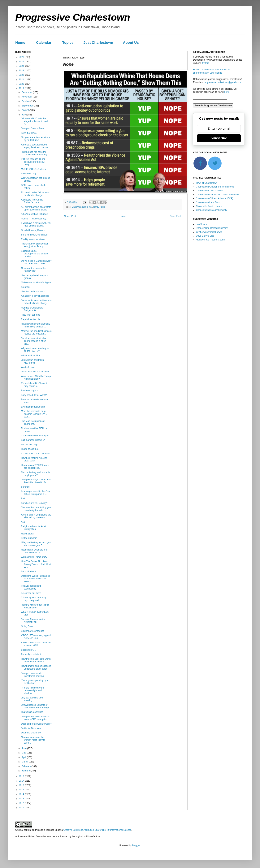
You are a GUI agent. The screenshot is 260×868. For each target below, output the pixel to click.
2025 (22, 62)
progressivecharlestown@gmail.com (222, 82)
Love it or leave (29, 133)
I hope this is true (30, 449)
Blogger (136, 845)
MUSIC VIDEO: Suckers (33, 169)
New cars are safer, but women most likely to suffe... (33, 740)
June (24, 748)
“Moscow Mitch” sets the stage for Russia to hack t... (35, 121)
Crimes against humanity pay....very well (34, 599)
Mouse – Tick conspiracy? (34, 219)
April (24, 757)
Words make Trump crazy (34, 557)
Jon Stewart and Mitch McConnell (32, 361)
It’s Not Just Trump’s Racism (36, 454)
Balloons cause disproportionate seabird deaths (35, 254)
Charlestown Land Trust (208, 202)
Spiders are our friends (33, 631)
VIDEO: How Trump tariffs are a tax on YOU (36, 644)
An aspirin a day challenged (35, 296)
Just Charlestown (98, 43)
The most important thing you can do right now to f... (36, 509)
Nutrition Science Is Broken (35, 372)
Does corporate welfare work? (36, 724)
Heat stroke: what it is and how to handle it (34, 551)
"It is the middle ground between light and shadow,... (33, 691)
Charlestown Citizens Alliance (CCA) (214, 198)
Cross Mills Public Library (209, 206)
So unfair (26, 287)
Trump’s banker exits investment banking (32, 675)
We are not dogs (29, 445)
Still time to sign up (31, 174)
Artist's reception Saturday (34, 214)
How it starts (27, 534)
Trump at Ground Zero (32, 128)
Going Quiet (27, 626)
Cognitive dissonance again (35, 436)
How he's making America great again (34, 459)
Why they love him (30, 356)
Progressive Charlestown (73, 17)
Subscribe (219, 138)
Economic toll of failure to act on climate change (36, 194)
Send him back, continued (34, 235)
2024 (22, 66)
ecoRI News (202, 224)
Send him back (29, 572)
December (27, 92)
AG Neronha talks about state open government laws (36, 208)
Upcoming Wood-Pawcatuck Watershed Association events (35, 579)
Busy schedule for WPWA (34, 395)
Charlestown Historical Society (211, 210)
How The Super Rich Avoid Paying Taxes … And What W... (36, 564)
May (24, 753)
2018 (22, 776)
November (27, 97)
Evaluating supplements (33, 407)
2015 (22, 790)
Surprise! (26, 487)
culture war (87, 207)
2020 (22, 84)
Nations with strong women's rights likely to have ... (36, 325)
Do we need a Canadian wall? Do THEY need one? (36, 262)
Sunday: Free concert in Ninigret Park (33, 621)
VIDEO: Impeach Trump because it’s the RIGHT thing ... (34, 162)
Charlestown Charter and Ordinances (215, 187)
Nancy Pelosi (99, 207)
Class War (76, 207)
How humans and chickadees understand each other (36, 667)
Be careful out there (31, 593)
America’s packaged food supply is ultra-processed (35, 146)
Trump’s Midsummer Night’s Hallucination (35, 606)
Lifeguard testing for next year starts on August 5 (36, 544)
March (25, 762)
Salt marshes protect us (33, 440)
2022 (22, 75)
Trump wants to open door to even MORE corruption (36, 718)
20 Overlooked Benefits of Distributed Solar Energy (35, 706)
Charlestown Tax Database (210, 191)
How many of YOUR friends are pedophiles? (35, 467)
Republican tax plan (31, 319)
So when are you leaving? (34, 503)
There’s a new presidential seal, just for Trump (34, 245)
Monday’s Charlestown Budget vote (33, 309)
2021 (22, 80)
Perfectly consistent (31, 654)
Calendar (44, 43)
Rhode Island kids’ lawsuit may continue (34, 385)
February (26, 766)
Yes (23, 522)
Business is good (30, 391)
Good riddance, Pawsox (33, 230)
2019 (22, 88)
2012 (22, 803)
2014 (22, 794)
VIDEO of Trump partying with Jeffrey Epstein (36, 637)
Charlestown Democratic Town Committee (217, 195)
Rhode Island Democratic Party (212, 228)
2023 (22, 71)
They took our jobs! (31, 315)
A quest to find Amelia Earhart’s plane (32, 201)
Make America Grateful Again (36, 283)
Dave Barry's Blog (205, 236)
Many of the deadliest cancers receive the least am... (36, 332)
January (26, 771)
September (28, 106)
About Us (131, 43)
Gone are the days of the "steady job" (34, 270)
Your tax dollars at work (33, 291)
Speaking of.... (28, 650)
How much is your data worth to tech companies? (36, 660)
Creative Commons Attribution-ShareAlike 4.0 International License (97, 830)
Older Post (175, 216)
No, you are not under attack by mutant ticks (35, 139)
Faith (24, 499)
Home (20, 43)
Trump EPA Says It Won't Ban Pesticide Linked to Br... (36, 481)
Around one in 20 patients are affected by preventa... (36, 516)
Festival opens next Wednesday (31, 587)
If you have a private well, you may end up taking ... (36, 224)
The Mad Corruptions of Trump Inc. (33, 422)
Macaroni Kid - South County (211, 240)
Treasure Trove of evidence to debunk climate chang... (36, 302)
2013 (22, 799)
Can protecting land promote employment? (35, 474)
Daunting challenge (31, 733)
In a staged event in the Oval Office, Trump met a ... (36, 493)
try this (205, 63)
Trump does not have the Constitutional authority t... (36, 153)
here (227, 92)
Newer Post (70, 216)
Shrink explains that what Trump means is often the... (34, 341)
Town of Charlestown (207, 183)
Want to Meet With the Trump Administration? (36, 378)
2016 (22, 785)
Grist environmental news (209, 232)
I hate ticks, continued (32, 712)
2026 (22, 57)
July (24, 115)
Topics (68, 43)
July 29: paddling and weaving (32, 699)
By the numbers (29, 538)
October (26, 101)
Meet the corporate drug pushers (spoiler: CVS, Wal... (34, 414)
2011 (22, 808)
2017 (22, 781)
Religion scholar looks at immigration (33, 528)
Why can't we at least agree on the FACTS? (35, 350)
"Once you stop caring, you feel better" (35, 682)
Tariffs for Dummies (31, 728)
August (26, 110)
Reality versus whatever (33, 239)
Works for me (28, 367)
